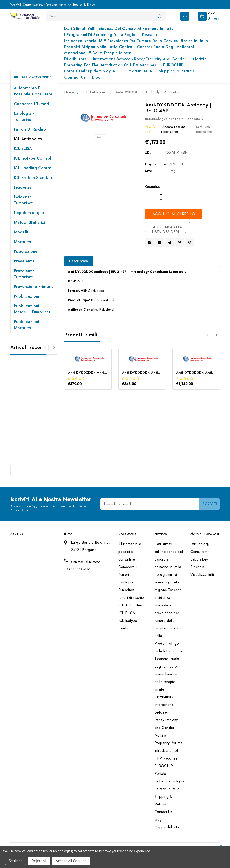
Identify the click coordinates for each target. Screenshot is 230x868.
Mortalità (23, 242)
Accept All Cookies (71, 861)
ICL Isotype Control (33, 158)
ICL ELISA (23, 149)
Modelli (21, 232)
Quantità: (153, 187)
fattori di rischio (30, 129)
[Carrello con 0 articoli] (205, 16)
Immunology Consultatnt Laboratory (200, 552)
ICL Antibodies (28, 139)
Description (79, 261)
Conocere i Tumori (32, 104)
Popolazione (26, 251)
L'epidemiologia (29, 213)
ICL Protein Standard (34, 178)
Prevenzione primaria (34, 287)
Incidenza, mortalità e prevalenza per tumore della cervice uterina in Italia (136, 41)
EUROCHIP (173, 65)
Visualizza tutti (202, 575)
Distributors (75, 59)
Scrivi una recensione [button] (204, 129)
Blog (96, 77)
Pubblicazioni (27, 296)
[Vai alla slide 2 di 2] (45, 348)
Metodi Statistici (30, 222)
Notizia (200, 59)
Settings (16, 861)
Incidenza (23, 187)
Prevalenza (24, 261)
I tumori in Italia (137, 71)
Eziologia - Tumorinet (24, 116)
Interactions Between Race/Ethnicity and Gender (140, 59)
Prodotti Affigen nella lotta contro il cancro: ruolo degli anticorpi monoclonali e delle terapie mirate (129, 50)
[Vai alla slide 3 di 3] (208, 335)
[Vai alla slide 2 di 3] (217, 335)
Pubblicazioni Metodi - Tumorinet (32, 309)
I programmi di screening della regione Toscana (111, 35)
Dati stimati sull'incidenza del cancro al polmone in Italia (119, 29)
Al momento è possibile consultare (33, 91)
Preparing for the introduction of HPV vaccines (110, 65)
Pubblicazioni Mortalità (27, 325)
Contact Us (75, 77)
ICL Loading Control (33, 168)
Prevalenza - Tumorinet (26, 274)
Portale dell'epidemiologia (90, 71)
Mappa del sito (167, 827)
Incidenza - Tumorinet (24, 200)
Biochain (197, 567)
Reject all (39, 861)
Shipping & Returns (177, 71)
